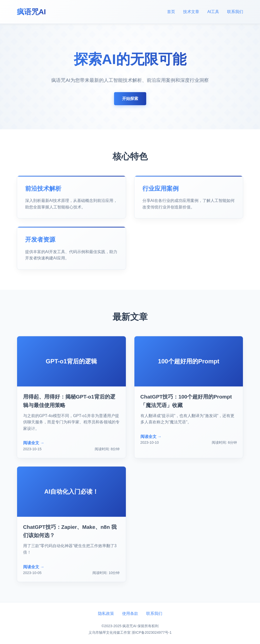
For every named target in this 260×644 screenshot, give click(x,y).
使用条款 (130, 613)
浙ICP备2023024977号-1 (152, 632)
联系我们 (235, 12)
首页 (171, 12)
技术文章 (191, 12)
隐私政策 (106, 613)
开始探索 (130, 99)
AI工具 (213, 12)
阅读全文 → (34, 444)
